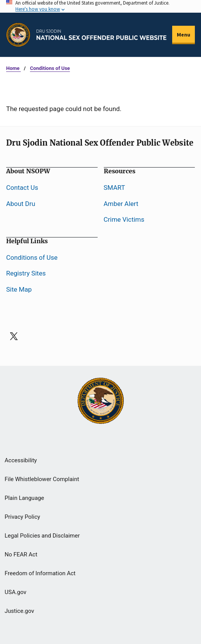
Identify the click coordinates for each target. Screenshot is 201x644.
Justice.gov (19, 611)
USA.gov (16, 592)
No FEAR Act (21, 554)
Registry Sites (26, 273)
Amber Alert (121, 204)
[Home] (101, 35)
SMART (115, 188)
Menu (184, 35)
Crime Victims (124, 219)
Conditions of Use (50, 68)
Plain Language (24, 498)
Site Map (19, 289)
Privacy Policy (22, 517)
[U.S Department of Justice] (101, 402)
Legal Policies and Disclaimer (42, 536)
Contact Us (22, 188)
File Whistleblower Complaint (42, 479)
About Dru (21, 204)
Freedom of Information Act (40, 573)
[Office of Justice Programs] (18, 35)
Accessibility (21, 460)
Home (13, 68)
